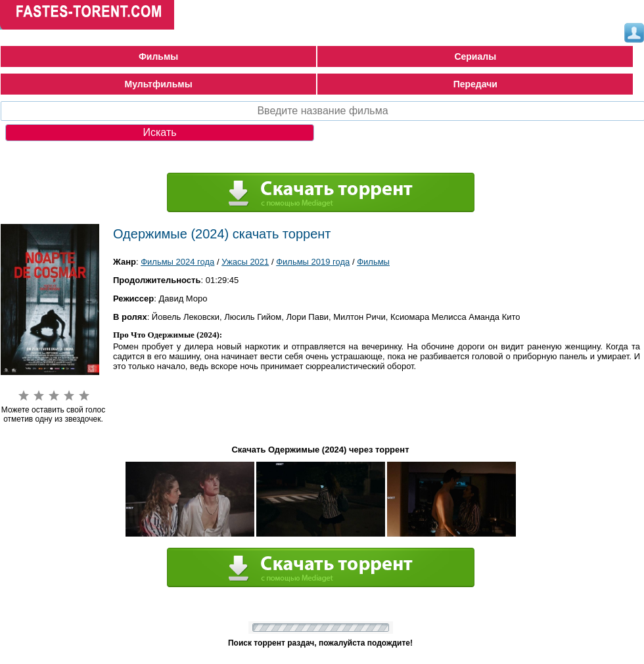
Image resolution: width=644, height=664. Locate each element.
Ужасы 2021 (245, 262)
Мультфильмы (159, 84)
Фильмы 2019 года (313, 262)
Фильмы (158, 56)
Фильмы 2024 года (177, 262)
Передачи (475, 84)
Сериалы (475, 56)
